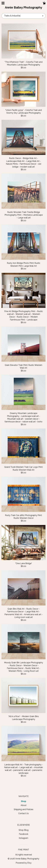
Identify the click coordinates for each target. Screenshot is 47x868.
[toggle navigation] (3, 3)
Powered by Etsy (24, 863)
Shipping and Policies (24, 809)
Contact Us (23, 813)
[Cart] (44, 4)
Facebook (24, 834)
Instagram (23, 838)
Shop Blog (24, 830)
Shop (24, 801)
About (24, 805)
